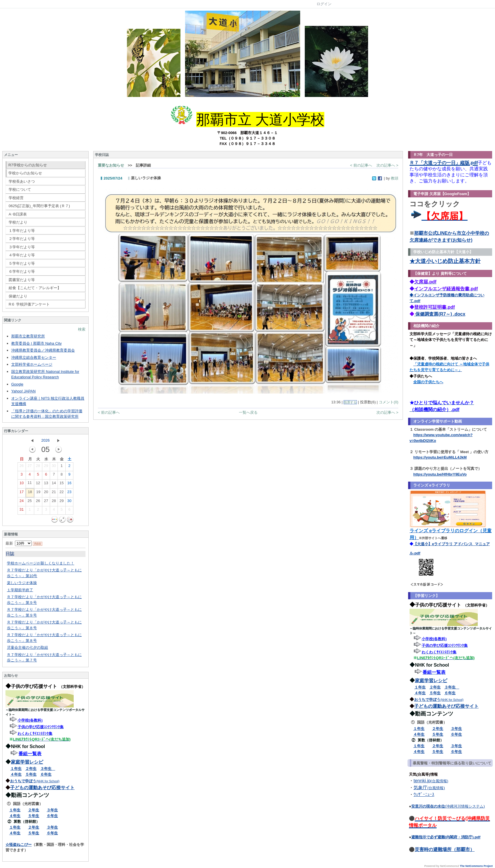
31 (22, 511)
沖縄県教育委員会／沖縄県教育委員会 (43, 350)
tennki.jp (422, 781)
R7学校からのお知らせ (28, 165)
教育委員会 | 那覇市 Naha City (36, 343)
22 (62, 493)
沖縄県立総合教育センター (34, 357)
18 (30, 493)
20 (46, 493)
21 (54, 493)
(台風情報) (440, 781)
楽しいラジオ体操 (22, 583)
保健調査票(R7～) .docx (440, 314)
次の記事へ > (387, 165)
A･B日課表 (18, 214)
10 (22, 484)
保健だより (18, 296)
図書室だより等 (22, 280)
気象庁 (420, 788)
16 (69, 484)
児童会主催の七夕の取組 (27, 647)
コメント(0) (389, 402)
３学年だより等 (22, 247)
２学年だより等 (22, 239)
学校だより (18, 222)
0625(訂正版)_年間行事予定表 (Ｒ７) (39, 206)
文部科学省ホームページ (32, 364)
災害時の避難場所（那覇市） (445, 849)
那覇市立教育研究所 (28, 336)
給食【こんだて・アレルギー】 (35, 288)
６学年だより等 (22, 271)
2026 (46, 440)
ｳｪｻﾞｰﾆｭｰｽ (424, 794)
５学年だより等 (22, 263)
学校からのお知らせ (25, 173)
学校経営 (16, 198)
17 (22, 493)
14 (54, 484)
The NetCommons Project (476, 866)
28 (38, 467)
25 (30, 502)
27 (30, 467)
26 (22, 467)
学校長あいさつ (22, 181)
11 (30, 484)
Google (17, 384)
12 (38, 484)
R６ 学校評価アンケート (29, 304)
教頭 (395, 178)
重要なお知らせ (111, 165)
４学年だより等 (22, 255)
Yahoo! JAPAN (23, 391)
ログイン (324, 4)
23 (69, 493)
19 (38, 493)
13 (46, 484)
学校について (20, 189)
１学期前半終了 (20, 590)
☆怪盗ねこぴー (19, 845)
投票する (350, 402)
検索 (82, 329)
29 (46, 467)
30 (54, 467)
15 (62, 484)
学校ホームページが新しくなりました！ (41, 563)
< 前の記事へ (361, 165)
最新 (19, 543)
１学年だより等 (22, 231)
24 (22, 502)
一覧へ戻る (248, 412)
